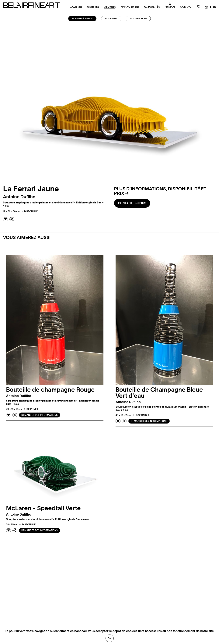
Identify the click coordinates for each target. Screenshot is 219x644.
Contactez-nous (132, 203)
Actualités (152, 7)
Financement (130, 7)
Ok (110, 638)
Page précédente (82, 19)
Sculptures (111, 19)
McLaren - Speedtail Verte (43, 508)
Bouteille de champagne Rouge (50, 390)
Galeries (76, 7)
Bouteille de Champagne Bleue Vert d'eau (159, 393)
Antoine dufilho (138, 19)
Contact (186, 7)
